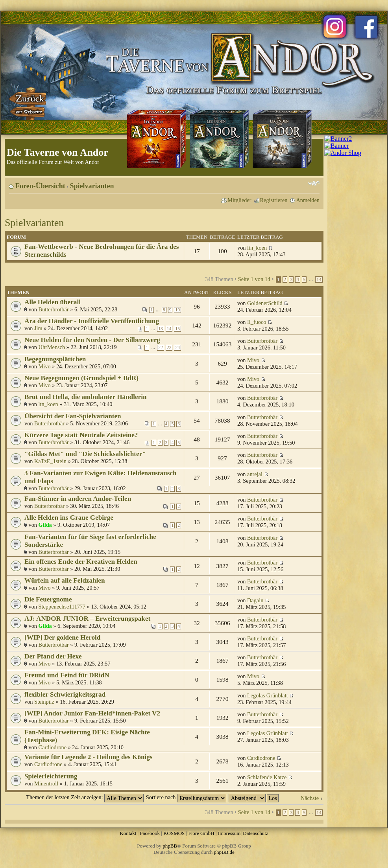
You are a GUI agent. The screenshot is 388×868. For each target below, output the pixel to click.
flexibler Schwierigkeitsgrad (65, 694)
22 (161, 348)
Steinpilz (44, 702)
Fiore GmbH (201, 833)
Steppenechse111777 (62, 607)
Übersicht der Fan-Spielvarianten (73, 416)
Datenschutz (255, 833)
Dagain (255, 600)
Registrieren (274, 200)
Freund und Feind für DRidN (67, 675)
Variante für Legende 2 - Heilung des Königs (89, 757)
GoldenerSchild (265, 303)
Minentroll (46, 783)
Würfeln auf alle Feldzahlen (65, 580)
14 (319, 280)
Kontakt (128, 833)
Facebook (150, 833)
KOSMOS (174, 833)
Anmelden (308, 200)
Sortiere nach (186, 797)
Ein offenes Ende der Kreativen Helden (81, 562)
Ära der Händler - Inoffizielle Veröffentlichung (92, 321)
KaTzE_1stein (50, 461)
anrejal (255, 474)
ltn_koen (257, 248)
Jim (38, 328)
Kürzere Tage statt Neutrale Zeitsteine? (81, 435)
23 (169, 348)
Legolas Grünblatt (268, 695)
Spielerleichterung (51, 776)
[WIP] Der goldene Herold (62, 637)
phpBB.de (224, 852)
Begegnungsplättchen (55, 359)
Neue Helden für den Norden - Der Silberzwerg (92, 340)
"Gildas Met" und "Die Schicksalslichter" (85, 454)
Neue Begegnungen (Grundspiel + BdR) (81, 378)
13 (161, 329)
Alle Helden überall (53, 302)
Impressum (229, 833)
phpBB (170, 846)
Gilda (45, 525)
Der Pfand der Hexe (53, 656)
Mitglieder (239, 200)
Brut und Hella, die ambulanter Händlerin (85, 397)
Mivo (45, 366)
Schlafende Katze (267, 777)
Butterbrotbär (54, 309)
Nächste (310, 798)
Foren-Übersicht (40, 186)
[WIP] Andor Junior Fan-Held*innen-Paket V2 (92, 713)
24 (177, 348)
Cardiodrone (53, 747)
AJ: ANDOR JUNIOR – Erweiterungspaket (87, 619)
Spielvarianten (92, 186)
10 (177, 310)
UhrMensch (52, 347)
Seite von (254, 279)
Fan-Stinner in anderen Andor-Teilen (78, 499)
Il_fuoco (257, 322)
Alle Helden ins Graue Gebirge (69, 518)
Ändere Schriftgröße (314, 183)
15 (177, 329)
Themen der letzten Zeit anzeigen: (85, 797)
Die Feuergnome (48, 599)
